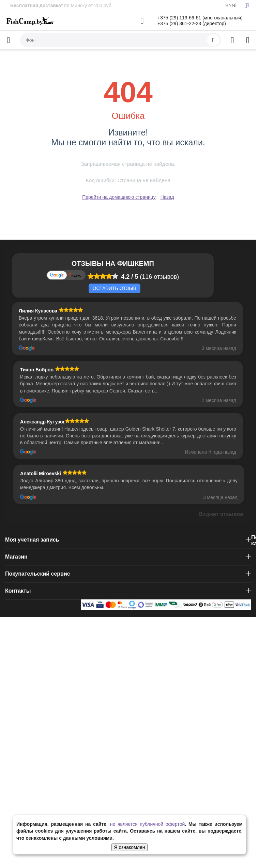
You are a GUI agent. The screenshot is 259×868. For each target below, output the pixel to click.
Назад (167, 197)
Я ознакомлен (130, 847)
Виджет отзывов (221, 514)
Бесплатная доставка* (36, 5)
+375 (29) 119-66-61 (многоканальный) (200, 18)
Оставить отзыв (115, 288)
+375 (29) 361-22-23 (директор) (192, 23)
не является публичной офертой (148, 824)
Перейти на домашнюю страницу (119, 197)
